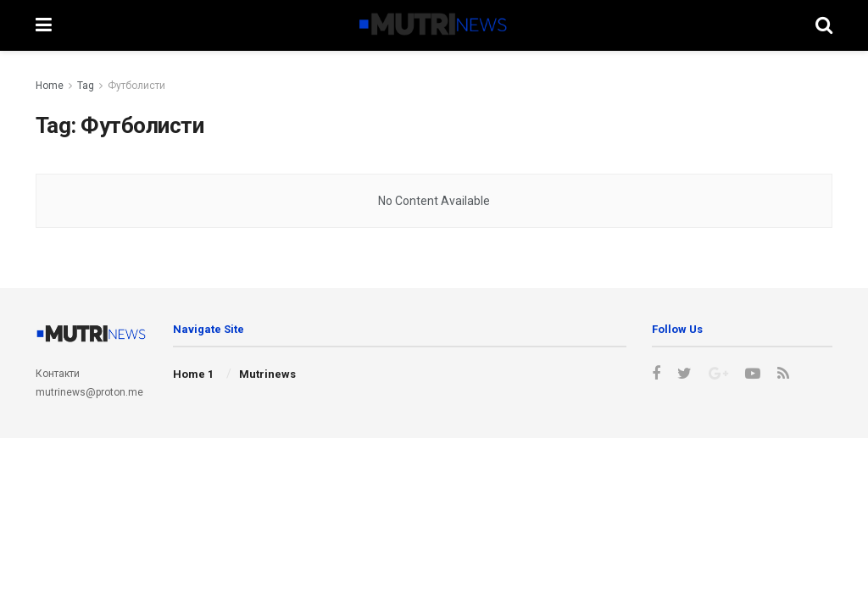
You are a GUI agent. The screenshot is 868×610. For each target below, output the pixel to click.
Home (50, 86)
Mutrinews (267, 374)
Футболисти (136, 86)
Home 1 (193, 374)
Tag (86, 86)
